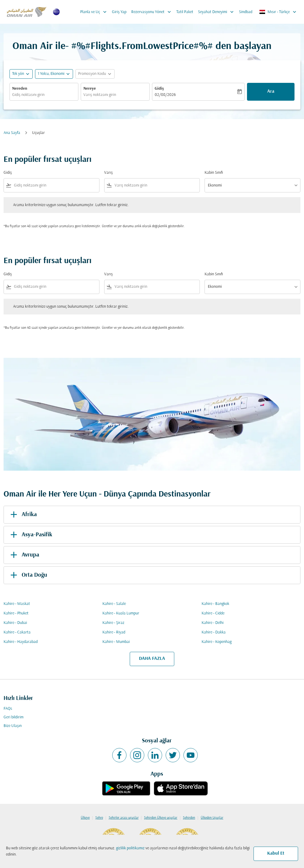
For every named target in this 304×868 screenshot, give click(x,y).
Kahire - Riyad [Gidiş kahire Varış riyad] (114, 632)
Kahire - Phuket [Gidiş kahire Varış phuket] (16, 613)
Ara (271, 91)
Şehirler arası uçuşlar (124, 818)
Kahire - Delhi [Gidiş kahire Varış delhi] (213, 623)
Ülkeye (85, 818)
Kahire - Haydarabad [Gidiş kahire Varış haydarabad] (21, 642)
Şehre (99, 818)
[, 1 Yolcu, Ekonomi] (51, 74)
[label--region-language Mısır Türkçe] (278, 12)
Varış (109, 173)
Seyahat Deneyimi (217, 12)
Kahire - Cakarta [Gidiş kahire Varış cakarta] (17, 632)
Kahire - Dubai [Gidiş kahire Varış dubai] (15, 623)
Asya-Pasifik (30, 535)
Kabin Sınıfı (214, 173)
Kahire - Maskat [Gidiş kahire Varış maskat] (17, 604)
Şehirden (189, 818)
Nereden (20, 89)
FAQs (8, 709)
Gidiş (159, 89)
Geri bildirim (14, 717)
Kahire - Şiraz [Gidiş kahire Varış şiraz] (113, 623)
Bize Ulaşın (13, 726)
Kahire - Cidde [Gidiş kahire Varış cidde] (213, 613)
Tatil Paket (185, 12)
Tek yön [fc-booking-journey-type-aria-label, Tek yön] (18, 74)
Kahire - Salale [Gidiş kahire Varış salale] (114, 604)
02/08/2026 (165, 95)
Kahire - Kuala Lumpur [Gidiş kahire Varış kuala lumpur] (121, 613)
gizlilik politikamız (130, 848)
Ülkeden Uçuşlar (212, 818)
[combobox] (44, 95)
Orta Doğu (28, 575)
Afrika (23, 515)
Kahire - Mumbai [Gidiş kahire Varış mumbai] (116, 642)
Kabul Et (276, 853)
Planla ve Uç (95, 12)
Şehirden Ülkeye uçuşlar (161, 818)
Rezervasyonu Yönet (153, 12)
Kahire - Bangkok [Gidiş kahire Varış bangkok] (215, 604)
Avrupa (24, 555)
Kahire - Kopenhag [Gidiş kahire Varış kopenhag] (217, 642)
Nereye (90, 89)
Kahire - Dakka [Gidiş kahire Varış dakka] (214, 632)
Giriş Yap (119, 12)
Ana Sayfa (12, 133)
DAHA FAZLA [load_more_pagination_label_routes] (152, 659)
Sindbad (246, 12)
